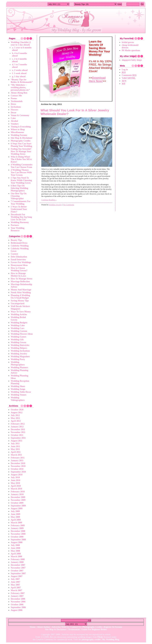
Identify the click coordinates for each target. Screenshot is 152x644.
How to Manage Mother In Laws (18, 275)
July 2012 (15, 415)
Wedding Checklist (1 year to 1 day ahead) (21, 44)
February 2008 (18, 559)
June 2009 (16, 514)
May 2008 (15, 551)
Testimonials (17, 101)
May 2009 (15, 517)
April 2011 (16, 452)
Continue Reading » (49, 200)
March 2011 (16, 455)
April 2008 (16, 554)
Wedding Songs (18, 389)
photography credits (91, 640)
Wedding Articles (19, 314)
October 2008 (17, 537)
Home (33, 627)
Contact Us (76, 627)
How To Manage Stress (22, 279)
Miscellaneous (17, 132)
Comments (129, 75)
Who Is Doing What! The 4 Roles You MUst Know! (21, 159)
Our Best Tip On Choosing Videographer (19, 196)
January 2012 (17, 427)
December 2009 (18, 497)
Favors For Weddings (21, 262)
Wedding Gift (17, 340)
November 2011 (18, 432)
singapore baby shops (132, 60)
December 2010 (18, 463)
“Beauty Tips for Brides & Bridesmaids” (22, 81)
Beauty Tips (16, 240)
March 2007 (17, 590)
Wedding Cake (18, 325)
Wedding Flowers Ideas (22, 334)
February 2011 (18, 458)
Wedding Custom (19, 331)
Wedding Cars (18, 328)
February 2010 (18, 492)
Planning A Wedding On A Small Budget (21, 297)
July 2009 (15, 511)
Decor (14, 113)
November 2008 (18, 534)
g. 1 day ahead (19, 76)
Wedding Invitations (20, 351)
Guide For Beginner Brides (94, 629)
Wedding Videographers (18, 399)
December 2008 (18, 531)
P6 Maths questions (131, 50)
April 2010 (16, 486)
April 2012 (16, 421)
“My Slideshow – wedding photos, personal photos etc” (20, 87)
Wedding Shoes (18, 386)
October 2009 (17, 503)
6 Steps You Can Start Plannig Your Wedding (21, 145)
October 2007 (17, 571)
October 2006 (17, 605)
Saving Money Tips (20, 301)
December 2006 (18, 599)
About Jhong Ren (19, 93)
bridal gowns (128, 42)
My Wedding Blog (111, 640)
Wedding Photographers (18, 363)
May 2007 (15, 585)
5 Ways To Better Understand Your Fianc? (19, 209)
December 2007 (18, 565)
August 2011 (17, 441)
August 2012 (17, 413)
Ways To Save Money (21, 312)
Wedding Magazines (20, 357)
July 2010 (15, 477)
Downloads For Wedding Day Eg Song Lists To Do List (21, 217)
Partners (15, 225)
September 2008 (18, 540)
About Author (44, 627)
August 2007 (17, 576)
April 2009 (16, 520)
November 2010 (18, 466)
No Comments (69, 205)
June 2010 (16, 480)
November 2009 (18, 500)
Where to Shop (18, 130)
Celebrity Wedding (20, 246)
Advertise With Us (60, 627)
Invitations (16, 107)
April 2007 (16, 588)
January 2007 (17, 596)
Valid (129, 78)
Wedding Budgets (19, 323)
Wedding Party (18, 359)
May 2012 (15, 418)
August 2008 (17, 542)
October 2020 (17, 410)
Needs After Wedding (21, 293)
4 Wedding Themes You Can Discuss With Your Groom (21, 172)
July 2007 (15, 579)
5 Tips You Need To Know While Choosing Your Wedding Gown (21, 180)
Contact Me (16, 96)
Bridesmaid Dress (19, 243)
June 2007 (16, 582)
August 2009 (17, 509)
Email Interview (18, 260)
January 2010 (17, 494)
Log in (125, 70)
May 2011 (15, 449)
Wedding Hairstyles (20, 345)
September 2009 (18, 506)
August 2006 (17, 610)
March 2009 (17, 523)
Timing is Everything (21, 127)
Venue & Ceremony (20, 115)
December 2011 (18, 429)
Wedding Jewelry (19, 354)
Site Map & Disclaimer (22, 138)
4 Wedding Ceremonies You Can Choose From (22, 166)
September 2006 (18, 607)
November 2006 (18, 602)
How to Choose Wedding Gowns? (19, 269)
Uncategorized (18, 303)
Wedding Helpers (19, 348)
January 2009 (17, 528)
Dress (13, 104)
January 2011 (17, 461)
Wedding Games (19, 337)
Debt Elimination (19, 257)
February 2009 (18, 525)
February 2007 (18, 593)
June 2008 (16, 548)
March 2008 (17, 557)
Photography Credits (21, 141)
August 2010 (17, 475)
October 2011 (17, 435)
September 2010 (18, 472)
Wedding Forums (19, 135)
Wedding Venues (19, 395)
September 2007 (18, 573)
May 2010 (15, 483)
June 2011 (16, 446)
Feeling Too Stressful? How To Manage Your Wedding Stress (21, 151)
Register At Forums (113, 627)
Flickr (100, 637)
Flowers (15, 110)
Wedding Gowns (19, 342)
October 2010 (17, 469)
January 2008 (17, 562)
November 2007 (18, 568)
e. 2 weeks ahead (20, 70)
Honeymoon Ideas (19, 265)
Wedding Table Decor (21, 392)
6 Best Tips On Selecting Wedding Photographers (20, 188)
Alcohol (14, 121)
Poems (14, 98)
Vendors (15, 124)
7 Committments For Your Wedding (21, 203)
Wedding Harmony (20, 222)
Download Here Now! (97, 79)
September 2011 (18, 438)
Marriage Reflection (20, 282)
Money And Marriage (21, 290)
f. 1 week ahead (19, 73)
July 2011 (15, 444)
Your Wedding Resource (18, 229)
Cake (13, 118)
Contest (14, 254)
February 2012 (18, 424)
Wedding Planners (19, 367)
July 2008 (15, 545)
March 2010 (17, 489)
